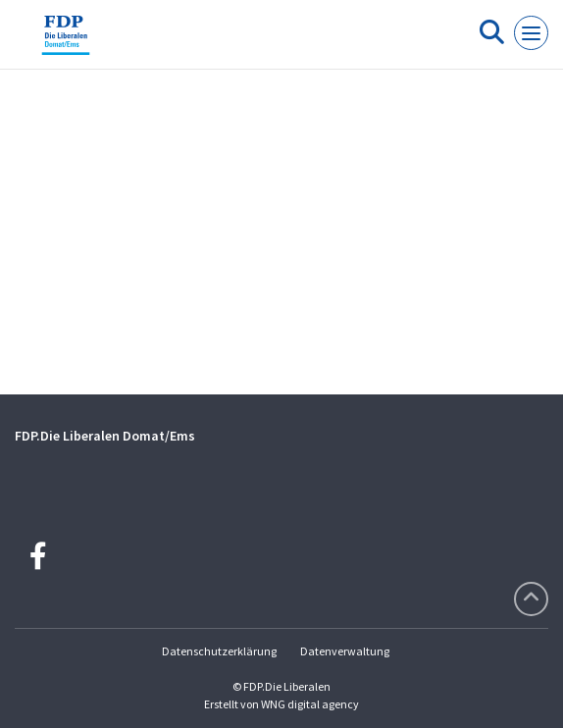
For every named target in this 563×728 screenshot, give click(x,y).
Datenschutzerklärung (219, 651)
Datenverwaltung (345, 651)
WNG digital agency (310, 704)
